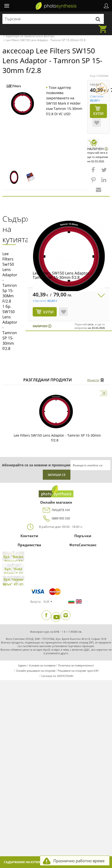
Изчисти (93, 380)
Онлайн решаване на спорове (36, 671)
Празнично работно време (79, 861)
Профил (106, 6)
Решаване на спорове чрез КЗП (78, 671)
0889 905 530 (56, 518)
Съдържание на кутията (24, 862)
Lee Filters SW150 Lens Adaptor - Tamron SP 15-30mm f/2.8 (62, 275)
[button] (94, 172)
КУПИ (48, 312)
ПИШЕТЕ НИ (56, 510)
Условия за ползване (42, 665)
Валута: (36, 602)
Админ (22, 665)
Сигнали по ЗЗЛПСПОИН (57, 676)
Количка (104, 26)
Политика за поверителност (76, 665)
